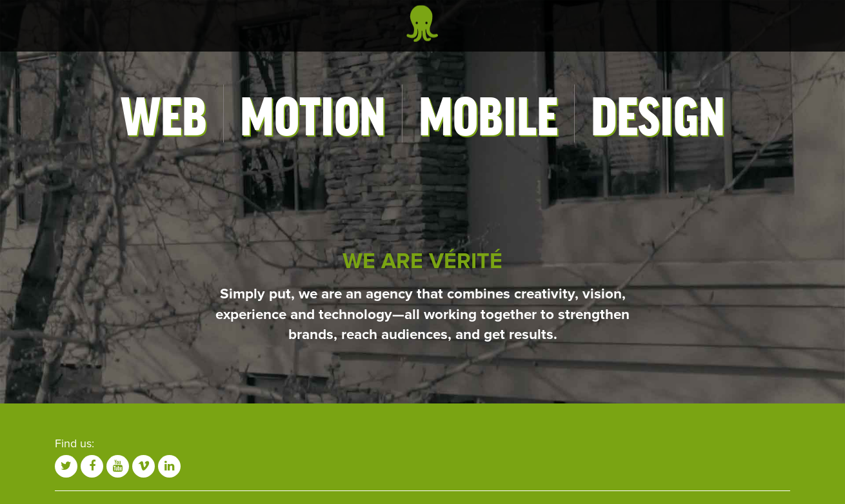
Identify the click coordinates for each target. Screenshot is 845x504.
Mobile (488, 113)
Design (658, 113)
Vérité (422, 24)
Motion (313, 113)
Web (164, 113)
